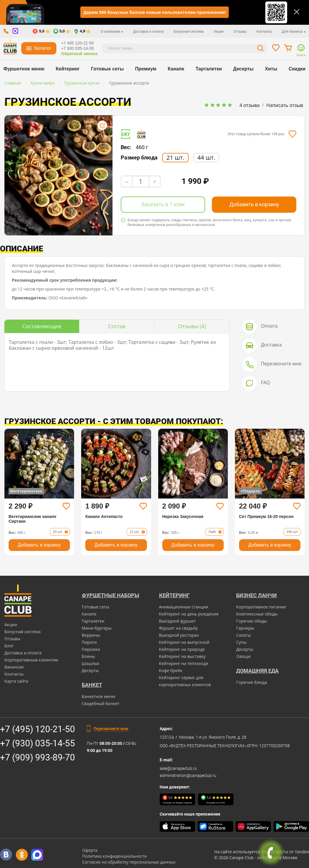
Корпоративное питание (261, 607)
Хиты (271, 69)
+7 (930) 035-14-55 (37, 743)
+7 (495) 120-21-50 (37, 729)
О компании (112, 32)
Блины (88, 656)
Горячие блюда (252, 682)
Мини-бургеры (97, 628)
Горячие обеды (251, 621)
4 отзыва (250, 105)
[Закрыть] (297, 12)
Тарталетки (209, 69)
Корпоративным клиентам (31, 660)
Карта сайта (16, 681)
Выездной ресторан (179, 635)
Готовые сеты (107, 69)
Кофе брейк (171, 670)
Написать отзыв (285, 105)
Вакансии (14, 667)
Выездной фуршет (178, 621)
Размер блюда (139, 158)
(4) (192, 326)
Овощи (243, 656)
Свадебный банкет (101, 703)
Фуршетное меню (24, 69)
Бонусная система (189, 32)
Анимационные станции (184, 607)
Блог (9, 646)
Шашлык (91, 663)
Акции (219, 32)
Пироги (89, 642)
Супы (241, 642)
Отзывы (240, 32)
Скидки (297, 69)
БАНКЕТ (92, 685)
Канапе (176, 69)
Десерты (243, 69)
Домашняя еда (257, 671)
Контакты (264, 32)
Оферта (90, 850)
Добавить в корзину (254, 204)
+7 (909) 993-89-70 (37, 757)
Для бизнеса (294, 32)
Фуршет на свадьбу (179, 628)
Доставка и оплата (148, 32)
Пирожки (91, 649)
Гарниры (245, 628)
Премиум (146, 69)
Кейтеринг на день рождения (189, 614)
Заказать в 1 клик (163, 204)
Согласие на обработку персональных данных (129, 862)
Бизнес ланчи (256, 595)
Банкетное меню (99, 696)
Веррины (91, 635)
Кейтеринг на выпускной (184, 642)
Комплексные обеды (257, 614)
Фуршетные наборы (111, 595)
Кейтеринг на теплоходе (184, 663)
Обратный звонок (79, 54)
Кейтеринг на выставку (182, 656)
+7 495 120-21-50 (77, 43)
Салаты (243, 635)
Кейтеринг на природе (182, 649)
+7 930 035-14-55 (77, 48)
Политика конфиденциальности (114, 856)
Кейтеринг (68, 69)
